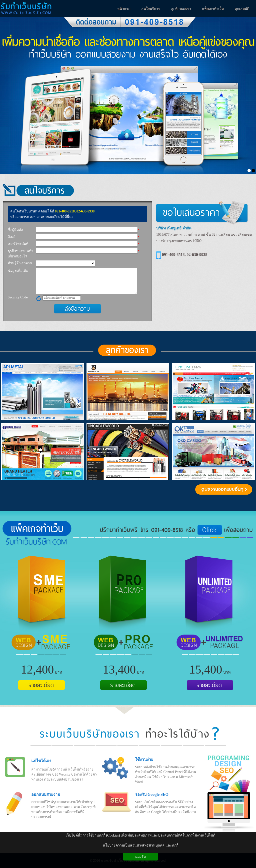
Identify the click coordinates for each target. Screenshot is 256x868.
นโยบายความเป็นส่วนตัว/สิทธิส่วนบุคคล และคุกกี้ (140, 845)
